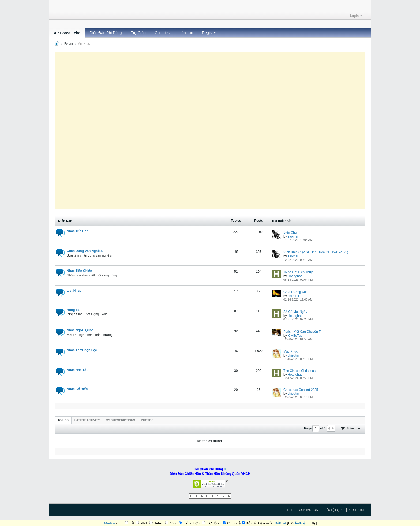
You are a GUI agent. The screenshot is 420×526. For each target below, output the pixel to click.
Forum (69, 43)
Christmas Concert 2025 (301, 390)
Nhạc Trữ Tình (78, 231)
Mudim (110, 523)
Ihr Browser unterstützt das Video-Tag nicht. (210, 130)
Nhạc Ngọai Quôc (80, 330)
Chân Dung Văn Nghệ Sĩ (85, 251)
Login (356, 16)
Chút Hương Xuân (296, 292)
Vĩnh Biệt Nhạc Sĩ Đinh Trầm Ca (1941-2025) (316, 252)
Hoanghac (295, 276)
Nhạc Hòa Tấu (78, 370)
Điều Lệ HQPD (334, 510)
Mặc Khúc (291, 351)
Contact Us (308, 510)
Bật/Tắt (280, 523)
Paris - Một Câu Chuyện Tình (304, 332)
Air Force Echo (67, 33)
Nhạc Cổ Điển (77, 389)
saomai (293, 236)
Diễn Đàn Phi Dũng (106, 33)
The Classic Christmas (299, 371)
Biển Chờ (290, 232)
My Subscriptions (121, 420)
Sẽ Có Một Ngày (295, 312)
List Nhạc (74, 291)
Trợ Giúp (138, 33)
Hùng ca (73, 310)
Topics (63, 420)
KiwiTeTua (295, 336)
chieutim (294, 355)
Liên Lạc (186, 33)
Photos (147, 420)
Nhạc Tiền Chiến (79, 271)
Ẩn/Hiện (301, 523)
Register (209, 33)
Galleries (162, 33)
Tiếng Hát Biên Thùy (298, 272)
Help (289, 510)
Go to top (357, 510)
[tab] (63, 420)
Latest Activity (87, 420)
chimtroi (293, 296)
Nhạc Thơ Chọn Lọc (82, 350)
